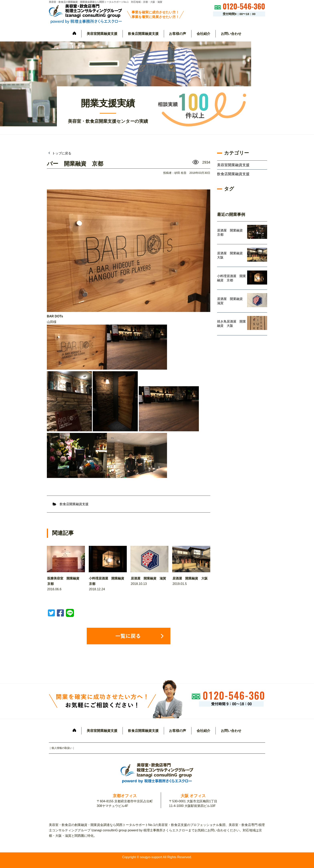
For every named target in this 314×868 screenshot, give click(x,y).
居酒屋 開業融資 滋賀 (148, 578)
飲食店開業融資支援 (143, 34)
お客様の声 (178, 34)
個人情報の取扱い (62, 748)
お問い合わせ (231, 34)
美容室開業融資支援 (102, 34)
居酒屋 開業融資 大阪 (190, 578)
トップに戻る (61, 153)
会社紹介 (203, 34)
